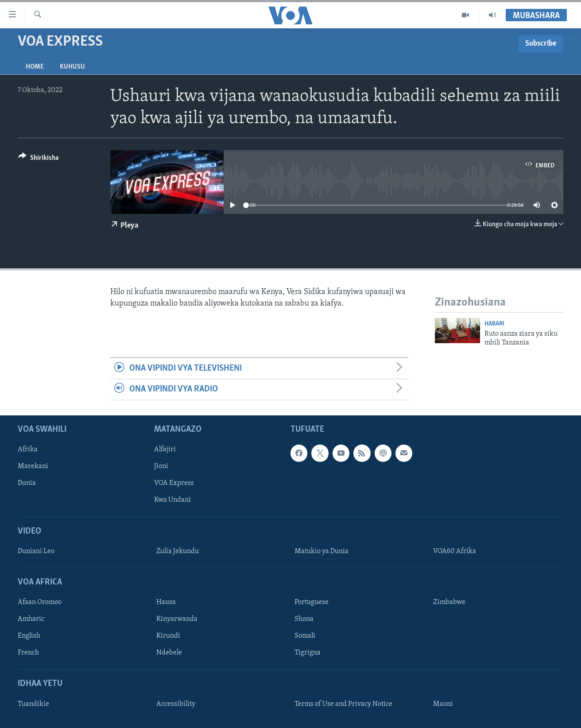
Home (35, 67)
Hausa (166, 602)
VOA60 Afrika (455, 551)
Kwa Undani (172, 500)
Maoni (443, 704)
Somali (305, 636)
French (28, 653)
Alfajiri (165, 449)
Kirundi (168, 636)
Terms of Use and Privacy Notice (343, 704)
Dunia (27, 483)
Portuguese (312, 602)
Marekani (33, 466)
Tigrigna (308, 653)
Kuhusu (72, 67)
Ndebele (169, 653)
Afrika (28, 449)
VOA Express (174, 483)
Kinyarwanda (177, 619)
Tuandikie (33, 704)
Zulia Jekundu (178, 551)
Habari (494, 324)
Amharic (31, 619)
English (29, 636)
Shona (304, 619)
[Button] (38, 159)
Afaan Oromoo (40, 602)
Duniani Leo (36, 551)
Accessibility (176, 704)
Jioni (161, 466)
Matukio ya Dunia (321, 551)
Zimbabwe (449, 602)
